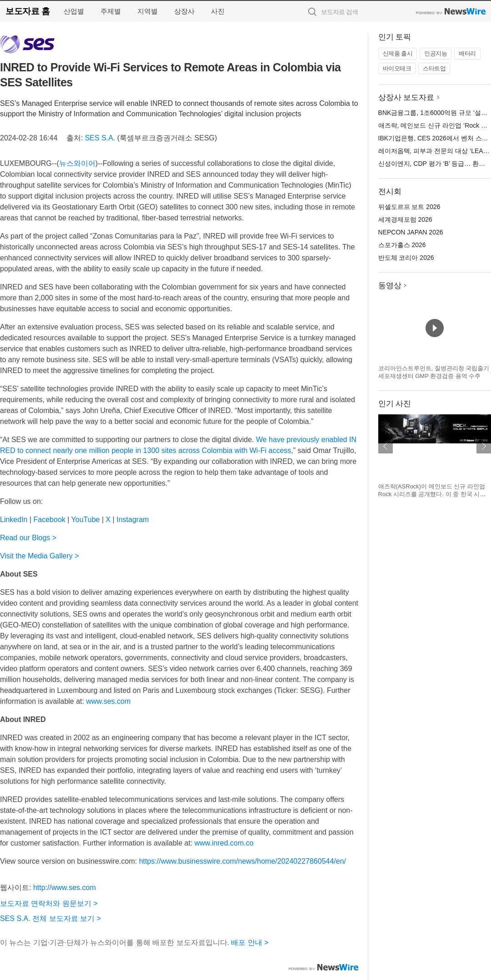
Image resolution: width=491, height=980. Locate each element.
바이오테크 (397, 68)
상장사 (184, 11)
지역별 (148, 11)
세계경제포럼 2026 (405, 219)
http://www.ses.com (65, 888)
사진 (218, 11)
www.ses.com (108, 701)
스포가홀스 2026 (402, 245)
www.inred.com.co (224, 843)
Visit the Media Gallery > (40, 556)
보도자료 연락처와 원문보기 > (49, 903)
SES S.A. (100, 138)
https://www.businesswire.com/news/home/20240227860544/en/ (243, 861)
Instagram (133, 520)
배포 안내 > (250, 943)
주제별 (111, 11)
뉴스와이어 (77, 163)
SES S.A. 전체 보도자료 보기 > (50, 918)
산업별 (74, 11)
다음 (484, 446)
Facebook (50, 520)
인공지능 (436, 53)
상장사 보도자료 (406, 97)
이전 (386, 446)
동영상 (390, 286)
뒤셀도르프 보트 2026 (409, 207)
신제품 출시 (398, 53)
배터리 (467, 53)
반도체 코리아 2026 (406, 258)
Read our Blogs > (28, 538)
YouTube (86, 520)
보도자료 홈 (28, 11)
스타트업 (434, 68)
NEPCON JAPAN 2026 (411, 232)
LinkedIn (14, 520)
